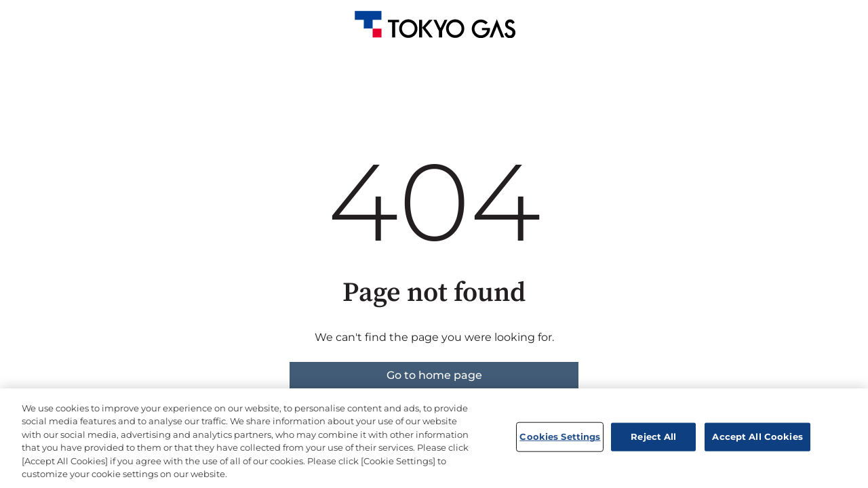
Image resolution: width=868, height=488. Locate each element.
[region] (434, 438)
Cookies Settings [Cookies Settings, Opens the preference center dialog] (560, 436)
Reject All (653, 436)
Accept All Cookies (757, 436)
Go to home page (434, 375)
